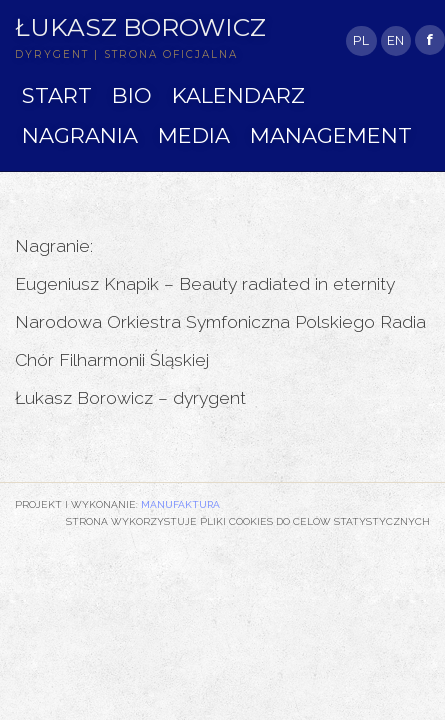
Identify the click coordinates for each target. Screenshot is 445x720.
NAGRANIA (80, 135)
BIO (132, 95)
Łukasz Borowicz (140, 27)
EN (395, 40)
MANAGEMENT (331, 135)
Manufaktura (180, 504)
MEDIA (194, 135)
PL (361, 40)
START (57, 95)
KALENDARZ (238, 95)
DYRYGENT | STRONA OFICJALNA (126, 54)
